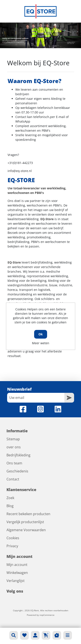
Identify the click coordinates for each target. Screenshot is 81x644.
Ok (41, 334)
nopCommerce (47, 615)
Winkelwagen (17, 573)
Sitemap (13, 439)
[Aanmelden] (36, 398)
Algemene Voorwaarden (26, 530)
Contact (13, 479)
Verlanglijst (16, 581)
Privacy (12, 546)
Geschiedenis (17, 471)
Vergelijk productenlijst (25, 522)
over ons (14, 447)
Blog (10, 506)
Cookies (13, 538)
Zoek (10, 498)
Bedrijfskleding (18, 455)
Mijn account (17, 565)
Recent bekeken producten (28, 514)
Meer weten (41, 343)
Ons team (14, 463)
